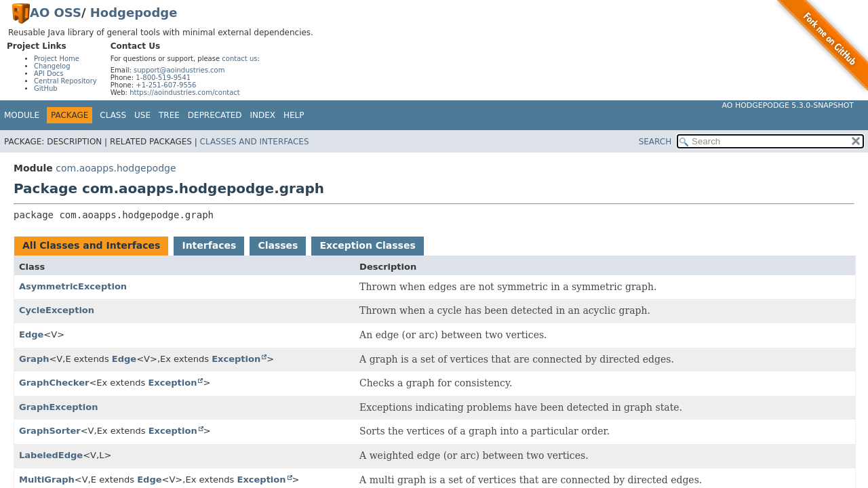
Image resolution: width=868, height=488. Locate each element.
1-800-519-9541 (163, 78)
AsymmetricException (73, 286)
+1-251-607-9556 (166, 85)
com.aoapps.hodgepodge (116, 168)
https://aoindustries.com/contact (185, 93)
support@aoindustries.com (179, 70)
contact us (239, 59)
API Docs (49, 74)
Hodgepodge (134, 13)
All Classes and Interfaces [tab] (91, 245)
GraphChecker (54, 383)
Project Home (57, 59)
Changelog (52, 66)
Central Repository (65, 81)
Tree (169, 115)
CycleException (57, 310)
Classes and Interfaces (255, 142)
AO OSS (56, 13)
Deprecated (215, 115)
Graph (34, 359)
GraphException (59, 407)
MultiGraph (47, 480)
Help (294, 115)
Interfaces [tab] (209, 245)
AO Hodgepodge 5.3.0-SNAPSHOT (788, 105)
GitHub (46, 88)
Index (263, 115)
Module (22, 115)
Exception (236, 359)
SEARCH (655, 142)
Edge (31, 334)
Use (142, 115)
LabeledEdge (51, 455)
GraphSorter (50, 431)
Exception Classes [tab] (367, 245)
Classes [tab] (278, 245)
